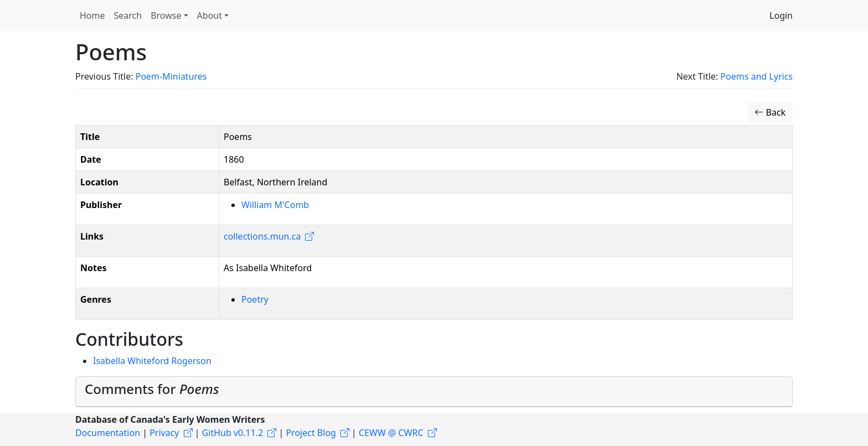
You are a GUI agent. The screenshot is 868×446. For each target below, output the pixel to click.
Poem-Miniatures (171, 76)
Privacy (164, 433)
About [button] (210, 15)
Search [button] (128, 15)
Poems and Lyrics (756, 76)
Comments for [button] (152, 389)
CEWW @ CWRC (391, 433)
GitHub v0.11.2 (233, 433)
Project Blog (311, 433)
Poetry (255, 299)
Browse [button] (166, 15)
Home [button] (92, 15)
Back (770, 112)
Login (781, 15)
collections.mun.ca (262, 236)
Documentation (108, 433)
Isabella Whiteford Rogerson (152, 361)
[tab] (434, 392)
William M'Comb (275, 205)
